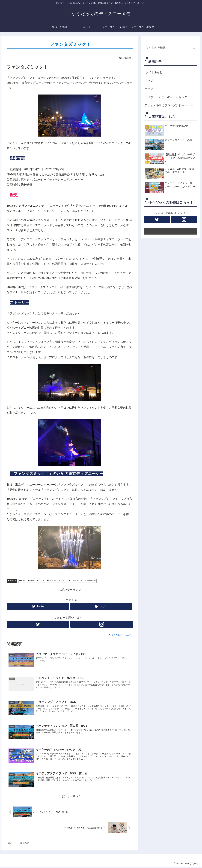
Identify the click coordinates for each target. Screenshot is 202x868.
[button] (194, 48)
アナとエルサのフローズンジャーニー (169, 105)
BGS (22, 581)
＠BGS (12, 581)
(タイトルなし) (154, 72)
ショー (40, 581)
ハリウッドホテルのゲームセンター (167, 97)
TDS (31, 581)
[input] (170, 48)
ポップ (149, 81)
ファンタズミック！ (57, 581)
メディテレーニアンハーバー (82, 581)
